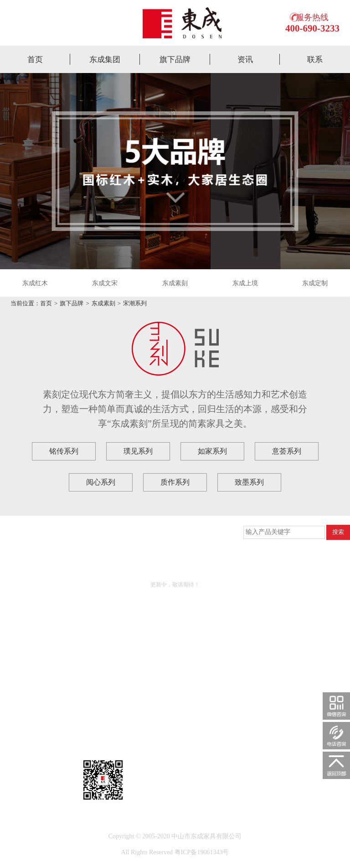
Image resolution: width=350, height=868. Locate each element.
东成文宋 (105, 283)
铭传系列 (64, 451)
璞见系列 (138, 451)
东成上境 (245, 283)
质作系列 (175, 482)
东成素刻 (175, 283)
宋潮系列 (135, 303)
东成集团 (105, 60)
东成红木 (35, 283)
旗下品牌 (175, 60)
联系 (315, 60)
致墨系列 (249, 482)
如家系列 (212, 451)
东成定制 (315, 283)
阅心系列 (101, 482)
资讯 (245, 60)
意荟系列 (287, 451)
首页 (35, 60)
